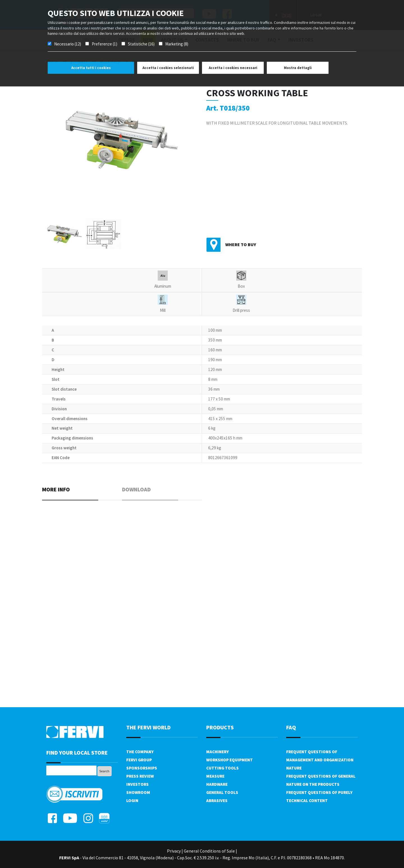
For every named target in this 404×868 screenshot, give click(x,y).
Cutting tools (222, 768)
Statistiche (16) (141, 44)
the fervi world (148, 727)
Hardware (217, 784)
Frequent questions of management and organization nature (320, 760)
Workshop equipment (229, 760)
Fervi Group (139, 760)
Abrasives (217, 801)
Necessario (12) (68, 44)
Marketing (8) (177, 44)
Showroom (138, 792)
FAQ (291, 727)
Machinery (217, 752)
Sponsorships (142, 768)
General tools (222, 792)
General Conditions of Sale (209, 851)
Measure (215, 776)
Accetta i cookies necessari (233, 68)
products (220, 727)
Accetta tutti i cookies (91, 68)
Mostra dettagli (298, 68)
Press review (140, 776)
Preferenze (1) (105, 44)
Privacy (174, 851)
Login (132, 801)
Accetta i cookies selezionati (168, 68)
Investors (137, 784)
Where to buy (241, 244)
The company (140, 752)
